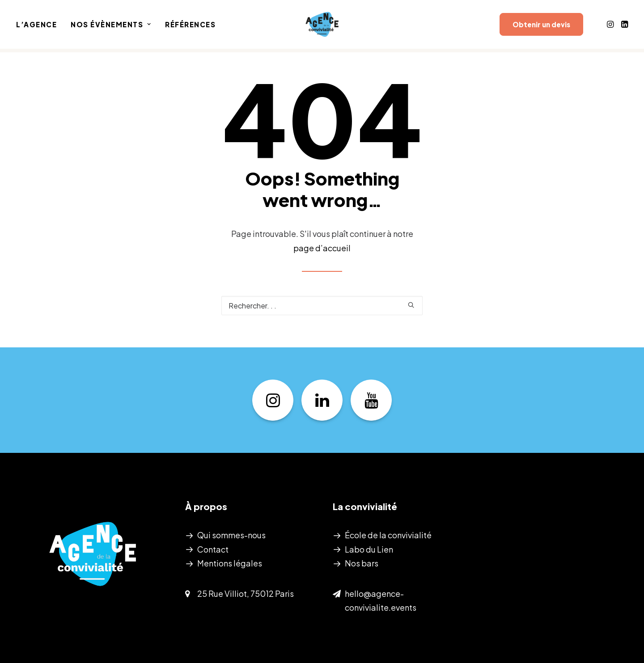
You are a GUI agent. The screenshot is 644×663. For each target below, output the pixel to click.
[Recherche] (322, 306)
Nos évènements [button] (111, 27)
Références (190, 27)
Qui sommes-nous (231, 535)
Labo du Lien (369, 549)
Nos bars (362, 563)
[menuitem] (40, 26)
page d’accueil (322, 248)
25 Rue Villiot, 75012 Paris (246, 593)
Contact (213, 549)
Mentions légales (230, 563)
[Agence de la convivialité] (322, 26)
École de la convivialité (388, 535)
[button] (611, 26)
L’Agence (36, 27)
